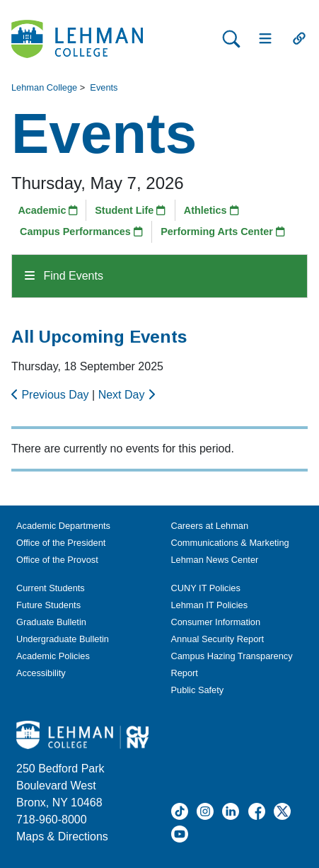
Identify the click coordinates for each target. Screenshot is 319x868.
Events (104, 87)
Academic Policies (53, 656)
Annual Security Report (218, 639)
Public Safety (198, 690)
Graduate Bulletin (51, 622)
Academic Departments (63, 526)
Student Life (130, 210)
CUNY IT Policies (206, 588)
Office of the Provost (57, 560)
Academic (48, 210)
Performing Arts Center (223, 232)
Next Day (127, 395)
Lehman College (44, 87)
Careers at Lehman (210, 526)
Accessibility (41, 673)
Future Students (48, 605)
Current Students (51, 588)
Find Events (64, 276)
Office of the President (61, 543)
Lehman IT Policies (210, 605)
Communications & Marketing (230, 543)
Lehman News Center (215, 560)
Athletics (211, 210)
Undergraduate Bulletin (63, 639)
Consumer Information (216, 622)
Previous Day (52, 395)
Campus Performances (81, 232)
